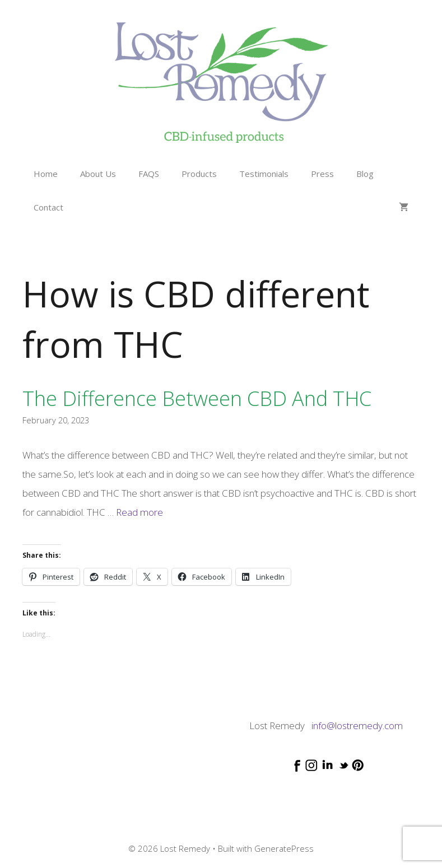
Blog (365, 174)
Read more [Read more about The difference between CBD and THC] (139, 512)
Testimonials (264, 174)
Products (199, 174)
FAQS (149, 174)
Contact (48, 207)
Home (46, 174)
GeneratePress (284, 848)
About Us (98, 174)
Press (322, 174)
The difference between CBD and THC (197, 398)
